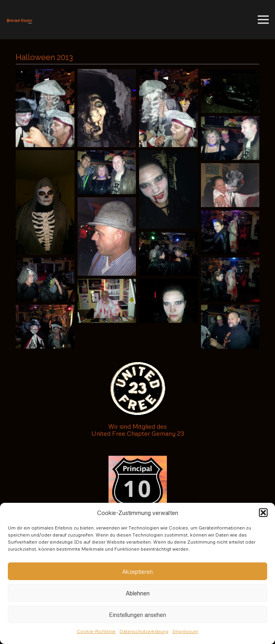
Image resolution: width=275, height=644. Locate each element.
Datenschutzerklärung (144, 631)
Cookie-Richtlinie (96, 631)
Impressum (185, 631)
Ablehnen (138, 593)
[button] (263, 513)
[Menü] (263, 20)
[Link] (19, 20)
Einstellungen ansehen (137, 615)
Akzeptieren (137, 571)
